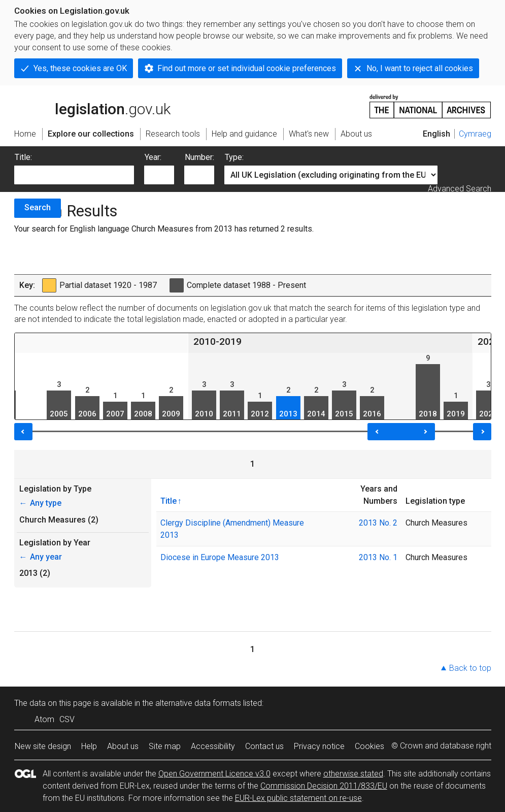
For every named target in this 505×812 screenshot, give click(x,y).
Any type (40, 503)
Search (38, 207)
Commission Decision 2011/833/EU (324, 786)
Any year (41, 557)
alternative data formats (198, 703)
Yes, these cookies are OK (80, 68)
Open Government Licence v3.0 (214, 774)
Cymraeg (475, 134)
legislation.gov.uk (92, 106)
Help (89, 746)
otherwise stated (353, 774)
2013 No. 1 (378, 557)
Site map (165, 746)
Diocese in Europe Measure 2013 (220, 557)
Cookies (369, 746)
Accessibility (213, 746)
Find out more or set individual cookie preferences (247, 68)
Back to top (470, 668)
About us (123, 746)
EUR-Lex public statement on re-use (298, 798)
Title (169, 501)
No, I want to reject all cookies (420, 68)
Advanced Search (460, 189)
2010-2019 (217, 342)
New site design (43, 746)
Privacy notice (319, 746)
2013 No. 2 (378, 523)
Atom (44, 719)
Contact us (264, 746)
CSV (67, 719)
